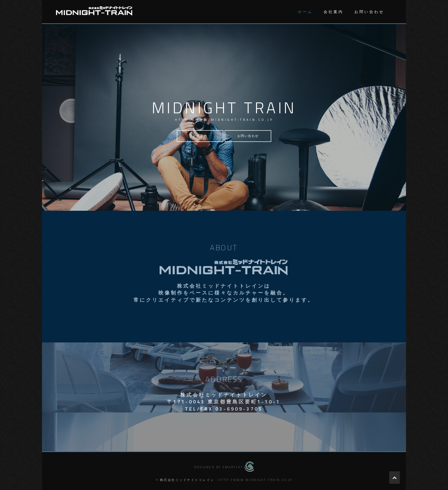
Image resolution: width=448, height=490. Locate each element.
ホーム (305, 12)
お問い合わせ (369, 12)
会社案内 (334, 12)
